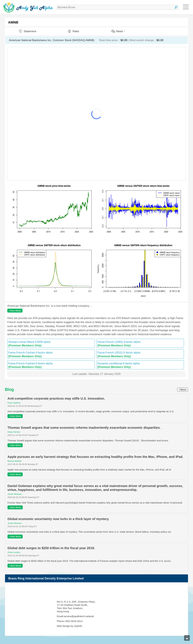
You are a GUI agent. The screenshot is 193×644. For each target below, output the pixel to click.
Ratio (73, 31)
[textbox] (118, 7)
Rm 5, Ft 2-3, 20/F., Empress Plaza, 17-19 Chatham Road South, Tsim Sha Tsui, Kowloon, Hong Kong (76, 607)
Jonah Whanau (14, 494)
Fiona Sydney (14, 403)
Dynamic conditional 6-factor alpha (140, 365)
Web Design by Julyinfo (69, 626)
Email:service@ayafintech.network (75, 616)
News (119, 31)
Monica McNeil (14, 461)
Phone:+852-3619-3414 (70, 621)
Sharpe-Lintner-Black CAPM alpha (51, 344)
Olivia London (14, 552)
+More (183, 390)
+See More (15, 311)
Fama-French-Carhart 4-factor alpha (51, 354)
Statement (27, 31)
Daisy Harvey (14, 432)
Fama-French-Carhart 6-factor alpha (51, 365)
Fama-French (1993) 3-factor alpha (140, 344)
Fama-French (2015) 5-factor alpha (140, 354)
